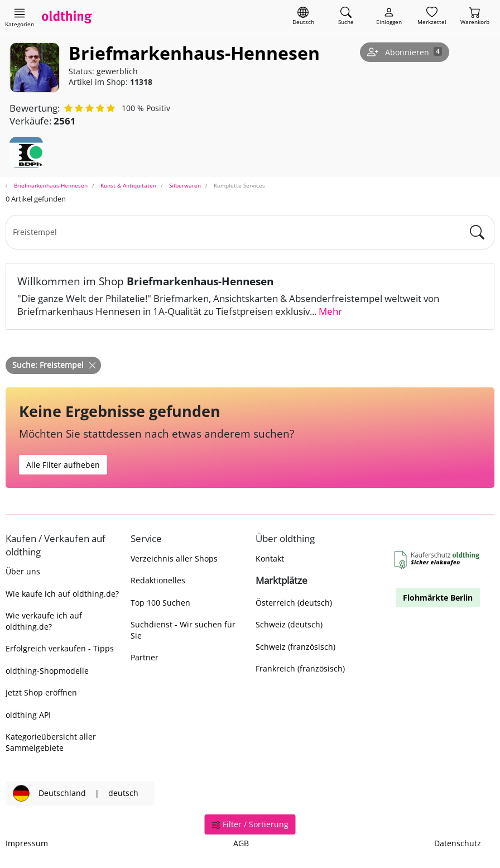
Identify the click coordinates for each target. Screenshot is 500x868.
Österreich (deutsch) (294, 603)
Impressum (27, 843)
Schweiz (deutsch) (289, 624)
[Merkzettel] (432, 16)
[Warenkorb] (475, 16)
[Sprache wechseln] (303, 16)
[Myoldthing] (389, 16)
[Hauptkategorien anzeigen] (20, 17)
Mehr (330, 311)
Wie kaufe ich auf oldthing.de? (62, 594)
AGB (241, 843)
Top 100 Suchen (160, 603)
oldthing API (28, 715)
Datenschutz (458, 843)
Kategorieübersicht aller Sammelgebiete (51, 742)
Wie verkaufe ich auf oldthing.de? (44, 621)
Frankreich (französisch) (300, 668)
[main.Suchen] (477, 232)
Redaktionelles (158, 580)
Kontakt (270, 558)
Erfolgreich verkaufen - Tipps (60, 648)
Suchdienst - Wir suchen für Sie (183, 630)
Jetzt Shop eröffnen (41, 692)
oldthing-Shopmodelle (47, 671)
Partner (145, 657)
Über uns (23, 571)
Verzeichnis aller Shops (174, 558)
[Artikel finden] (346, 16)
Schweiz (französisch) (295, 647)
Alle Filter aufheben (63, 465)
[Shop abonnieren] (405, 52)
